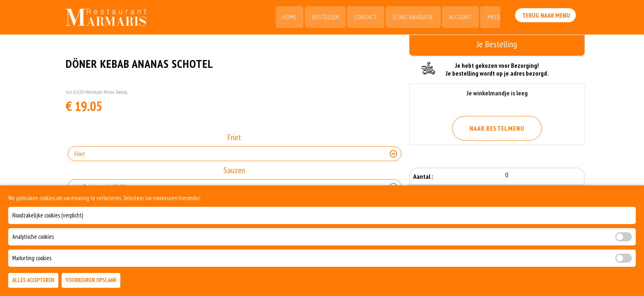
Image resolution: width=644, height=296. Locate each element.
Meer (493, 17)
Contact (363, 17)
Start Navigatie (411, 17)
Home (286, 17)
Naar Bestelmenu (497, 128)
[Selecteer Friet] (235, 154)
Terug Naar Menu (547, 16)
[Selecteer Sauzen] (235, 187)
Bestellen (323, 17)
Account (459, 17)
